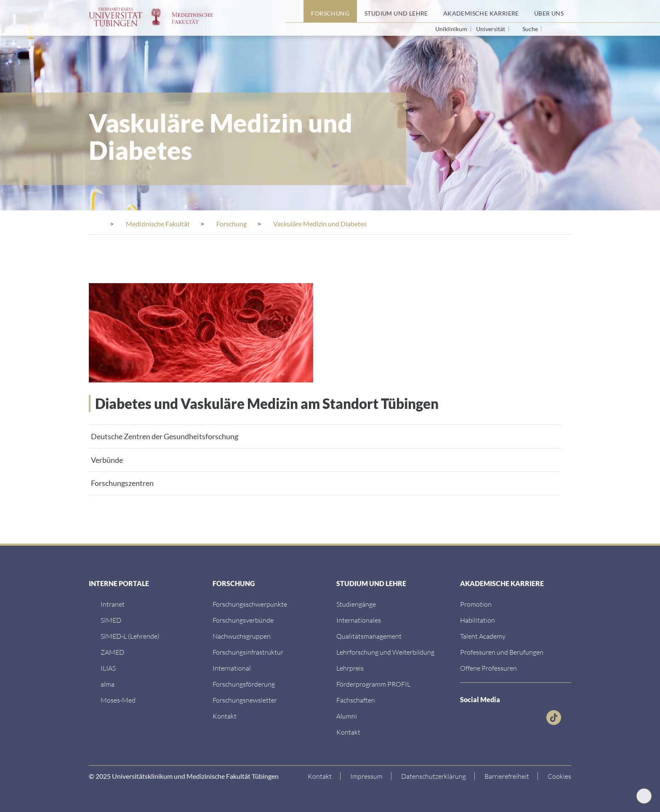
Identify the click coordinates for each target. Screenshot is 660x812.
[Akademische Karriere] (481, 11)
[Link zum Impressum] (367, 776)
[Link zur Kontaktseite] (320, 776)
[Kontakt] (225, 716)
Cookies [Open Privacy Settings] (559, 776)
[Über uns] (549, 11)
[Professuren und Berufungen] (502, 652)
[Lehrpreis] (350, 668)
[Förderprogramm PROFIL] (373, 684)
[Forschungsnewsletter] (245, 700)
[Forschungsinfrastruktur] (248, 652)
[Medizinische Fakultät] (158, 224)
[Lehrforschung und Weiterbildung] (385, 652)
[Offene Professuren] (488, 668)
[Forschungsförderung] (244, 684)
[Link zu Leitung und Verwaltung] (243, 620)
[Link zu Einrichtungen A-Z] (250, 604)
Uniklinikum (452, 29)
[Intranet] (113, 604)
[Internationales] (359, 620)
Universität (491, 29)
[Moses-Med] (118, 700)
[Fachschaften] (356, 700)
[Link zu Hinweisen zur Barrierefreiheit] (507, 776)
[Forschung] (330, 11)
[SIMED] (111, 620)
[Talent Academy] (483, 636)
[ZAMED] (112, 652)
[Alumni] (347, 716)
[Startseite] (294, 11)
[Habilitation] (478, 620)
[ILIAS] (108, 668)
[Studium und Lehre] (396, 11)
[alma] (108, 684)
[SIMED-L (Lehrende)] (130, 636)
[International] (232, 668)
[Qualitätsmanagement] (369, 636)
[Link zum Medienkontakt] (242, 636)
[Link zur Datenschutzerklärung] (434, 776)
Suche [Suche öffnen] (530, 29)
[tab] (325, 436)
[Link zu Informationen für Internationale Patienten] (356, 604)
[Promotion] (476, 604)
